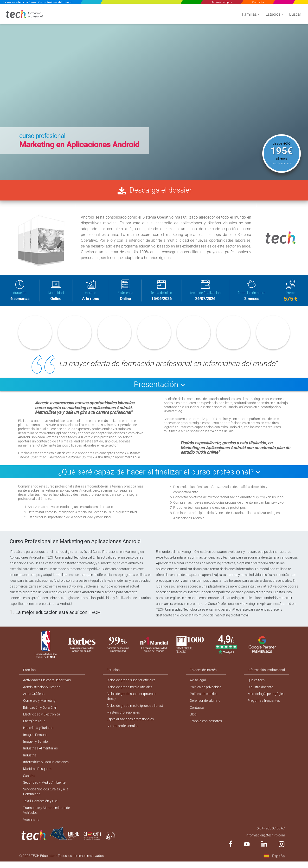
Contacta (258, 2)
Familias (249, 15)
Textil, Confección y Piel (40, 806)
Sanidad (29, 780)
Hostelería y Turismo (38, 731)
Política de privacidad (206, 689)
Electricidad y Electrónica (42, 717)
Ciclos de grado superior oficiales (131, 682)
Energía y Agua (34, 724)
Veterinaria (31, 825)
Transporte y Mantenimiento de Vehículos (46, 816)
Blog (193, 717)
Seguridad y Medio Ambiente (44, 787)
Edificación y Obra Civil (40, 710)
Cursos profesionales (122, 729)
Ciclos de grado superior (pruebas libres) (132, 699)
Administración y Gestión (42, 689)
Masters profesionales (123, 715)
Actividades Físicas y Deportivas (47, 682)
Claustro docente (260, 689)
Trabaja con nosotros (206, 724)
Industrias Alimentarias (40, 752)
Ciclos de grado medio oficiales (129, 689)
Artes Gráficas (34, 696)
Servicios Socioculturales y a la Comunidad (46, 797)
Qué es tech (256, 682)
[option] (154, 92)
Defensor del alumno (205, 703)
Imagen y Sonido (35, 745)
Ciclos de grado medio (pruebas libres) (135, 708)
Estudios (273, 15)
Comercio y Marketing (39, 703)
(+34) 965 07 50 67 (271, 834)
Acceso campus (222, 2)
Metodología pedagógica (266, 696)
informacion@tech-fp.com (265, 841)
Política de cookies (204, 696)
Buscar (295, 15)
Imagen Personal (36, 738)
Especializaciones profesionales (130, 722)
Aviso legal (198, 682)
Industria (30, 759)
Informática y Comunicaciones (46, 766)
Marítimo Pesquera (37, 773)
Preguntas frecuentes (264, 703)
